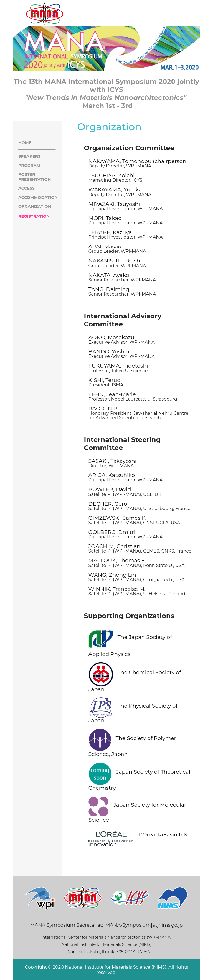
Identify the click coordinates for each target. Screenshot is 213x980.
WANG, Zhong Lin (112, 575)
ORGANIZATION (35, 206)
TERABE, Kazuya (110, 232)
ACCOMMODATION (38, 197)
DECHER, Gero (108, 504)
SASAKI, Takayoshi (112, 461)
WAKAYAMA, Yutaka (115, 189)
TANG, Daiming (109, 289)
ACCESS (26, 188)
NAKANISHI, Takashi (115, 261)
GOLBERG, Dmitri (112, 532)
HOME (25, 143)
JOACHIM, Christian (114, 546)
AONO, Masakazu (111, 337)
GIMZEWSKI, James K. (118, 518)
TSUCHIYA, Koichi (111, 175)
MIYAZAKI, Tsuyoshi (114, 204)
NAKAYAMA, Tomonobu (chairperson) (138, 161)
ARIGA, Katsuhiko (112, 475)
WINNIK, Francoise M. (117, 589)
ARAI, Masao (105, 246)
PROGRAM (29, 166)
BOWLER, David (110, 489)
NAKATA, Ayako (109, 275)
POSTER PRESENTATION (35, 177)
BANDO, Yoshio (109, 351)
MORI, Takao (105, 218)
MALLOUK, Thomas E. (117, 560)
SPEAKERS (29, 156)
